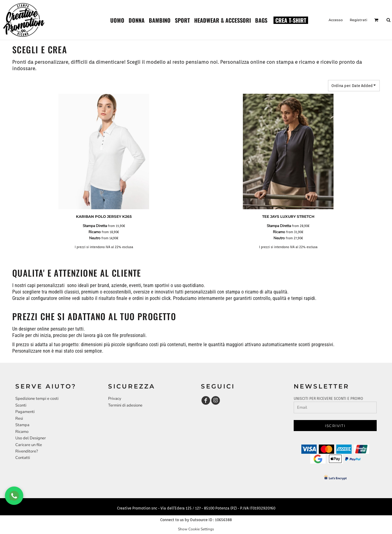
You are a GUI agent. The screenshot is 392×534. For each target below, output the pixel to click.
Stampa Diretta (95, 226)
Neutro (95, 238)
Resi (19, 418)
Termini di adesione (125, 405)
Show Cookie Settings (196, 529)
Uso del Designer (31, 438)
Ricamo (95, 232)
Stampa (22, 425)
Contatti (23, 458)
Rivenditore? (27, 451)
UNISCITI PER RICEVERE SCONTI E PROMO (328, 398)
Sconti (21, 405)
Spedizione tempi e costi (37, 399)
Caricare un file (29, 445)
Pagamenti (25, 412)
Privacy (115, 399)
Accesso (336, 20)
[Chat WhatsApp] (14, 496)
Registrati (358, 20)
